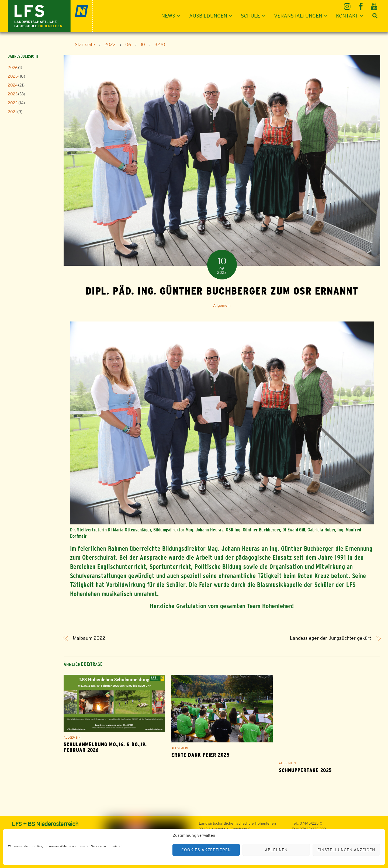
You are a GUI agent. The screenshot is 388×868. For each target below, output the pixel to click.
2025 (13, 76)
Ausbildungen (212, 16)
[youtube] (374, 4)
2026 (13, 68)
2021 (12, 112)
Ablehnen (276, 850)
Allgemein (222, 305)
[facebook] (361, 4)
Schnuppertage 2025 (305, 770)
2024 (13, 85)
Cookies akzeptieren (206, 850)
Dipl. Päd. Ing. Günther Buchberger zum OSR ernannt (222, 291)
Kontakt (351, 16)
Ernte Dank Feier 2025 (200, 755)
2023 (13, 94)
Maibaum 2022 (89, 638)
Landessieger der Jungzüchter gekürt (331, 638)
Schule (254, 16)
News (172, 16)
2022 (13, 103)
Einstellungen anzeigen (346, 850)
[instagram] (348, 4)
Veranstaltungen (302, 16)
